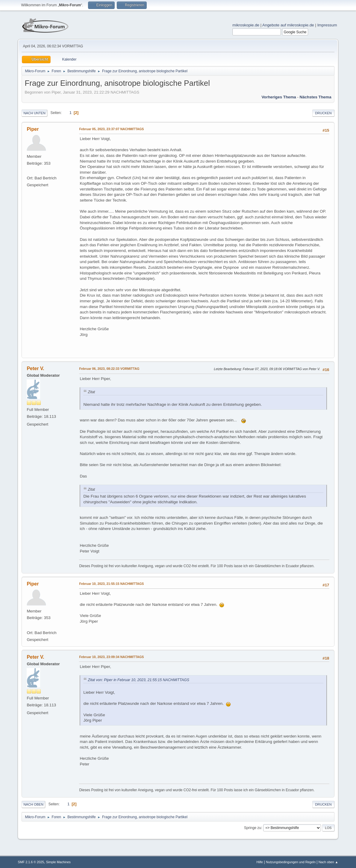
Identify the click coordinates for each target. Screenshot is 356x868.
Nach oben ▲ (328, 862)
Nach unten (34, 113)
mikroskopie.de (246, 25)
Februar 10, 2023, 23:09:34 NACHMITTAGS (111, 657)
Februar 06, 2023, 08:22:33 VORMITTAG (109, 369)
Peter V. (35, 368)
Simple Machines (58, 862)
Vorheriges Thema (279, 97)
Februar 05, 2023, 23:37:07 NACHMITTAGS (111, 129)
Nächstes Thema (316, 97)
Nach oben (33, 804)
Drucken (323, 113)
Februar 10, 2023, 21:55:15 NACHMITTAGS (111, 584)
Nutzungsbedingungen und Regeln (291, 862)
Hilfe (260, 862)
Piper (33, 129)
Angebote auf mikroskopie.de (288, 25)
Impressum (327, 25)
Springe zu (253, 828)
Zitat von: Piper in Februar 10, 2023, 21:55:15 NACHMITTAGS (138, 680)
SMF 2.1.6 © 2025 (31, 862)
